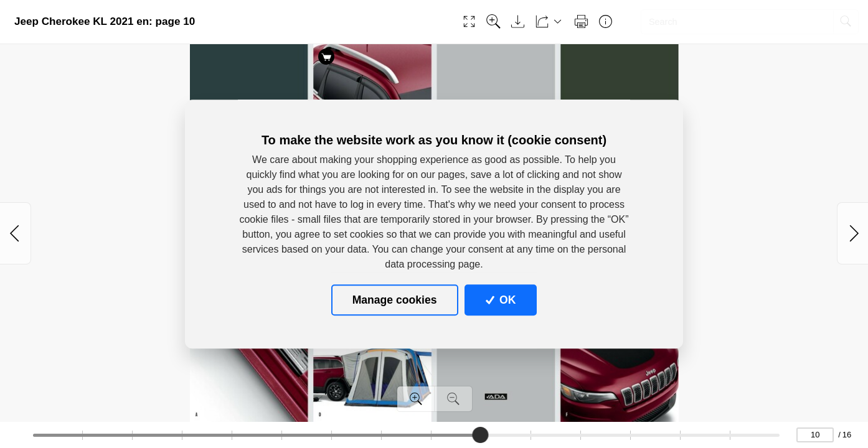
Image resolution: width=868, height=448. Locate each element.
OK (501, 300)
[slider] (480, 435)
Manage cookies (395, 300)
